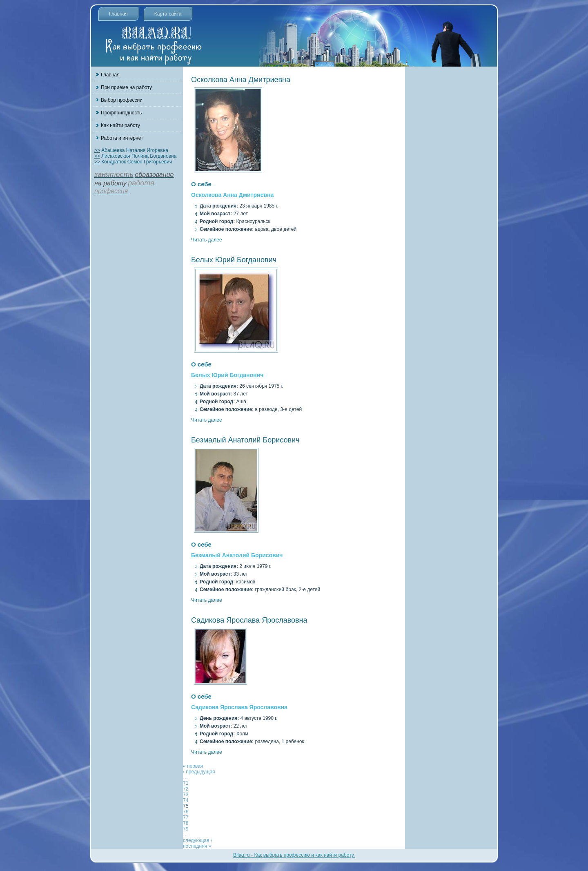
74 (186, 800)
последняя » (197, 846)
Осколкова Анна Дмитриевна (241, 80)
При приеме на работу (126, 87)
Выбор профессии (122, 100)
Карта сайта (168, 14)
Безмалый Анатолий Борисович (245, 440)
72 (186, 789)
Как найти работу (120, 125)
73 (186, 795)
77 (186, 817)
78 (186, 823)
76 (186, 812)
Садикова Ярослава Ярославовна (249, 620)
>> (97, 150)
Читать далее (207, 240)
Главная (118, 14)
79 (186, 829)
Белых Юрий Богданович (234, 260)
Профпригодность (121, 113)
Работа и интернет (122, 138)
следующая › (198, 840)
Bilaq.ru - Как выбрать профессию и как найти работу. (294, 855)
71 (186, 783)
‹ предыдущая (199, 772)
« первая (193, 766)
